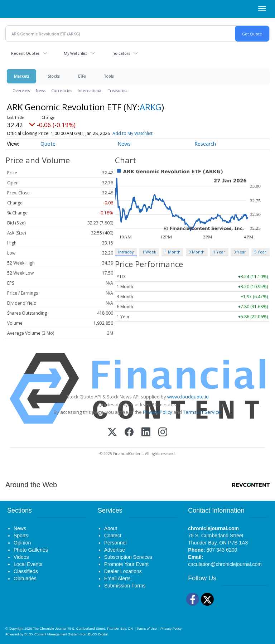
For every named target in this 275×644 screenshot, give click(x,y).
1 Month (173, 252)
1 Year (219, 252)
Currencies (62, 90)
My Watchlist (75, 53)
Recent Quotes (25, 53)
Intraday (126, 252)
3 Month (197, 252)
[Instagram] (163, 433)
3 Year (240, 252)
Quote (48, 144)
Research (205, 144)
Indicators (121, 53)
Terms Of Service (202, 412)
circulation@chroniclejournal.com (225, 564)
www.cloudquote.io (188, 397)
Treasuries (118, 90)
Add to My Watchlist (132, 133)
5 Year (260, 252)
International (90, 90)
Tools (109, 76)
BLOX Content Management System (52, 634)
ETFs (82, 76)
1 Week (149, 252)
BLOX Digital (98, 634)
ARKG (151, 107)
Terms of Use (146, 628)
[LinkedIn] (146, 433)
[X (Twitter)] (112, 433)
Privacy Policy (158, 412)
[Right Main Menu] (262, 9)
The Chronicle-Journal (50, 628)
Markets (21, 76)
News (41, 90)
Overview (21, 90)
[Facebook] (129, 433)
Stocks (54, 76)
